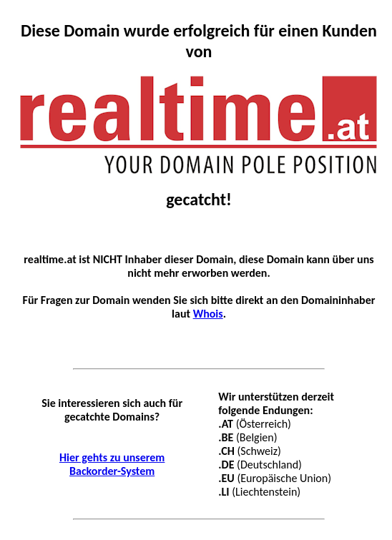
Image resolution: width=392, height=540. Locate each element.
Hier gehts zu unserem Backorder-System (112, 464)
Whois (208, 314)
